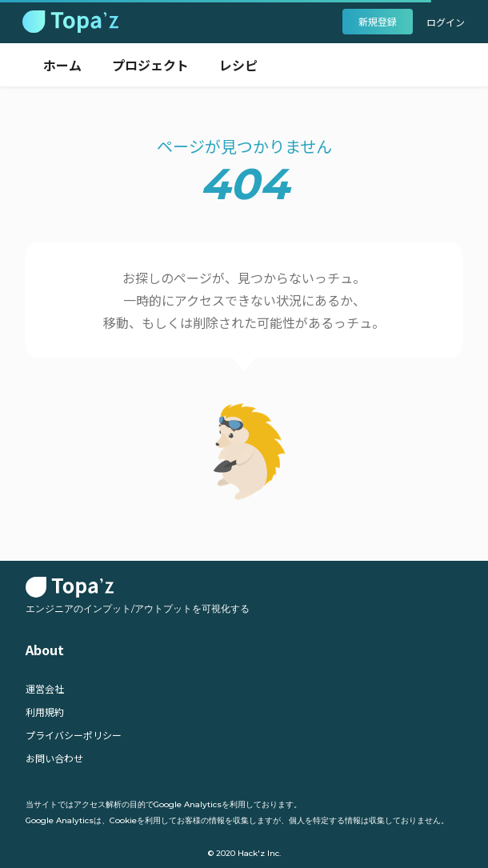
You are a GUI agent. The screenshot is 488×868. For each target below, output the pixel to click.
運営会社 (45, 688)
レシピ (238, 65)
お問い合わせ (54, 758)
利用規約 (45, 712)
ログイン (446, 22)
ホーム (62, 65)
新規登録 (378, 21)
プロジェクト (150, 65)
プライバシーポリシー (74, 735)
